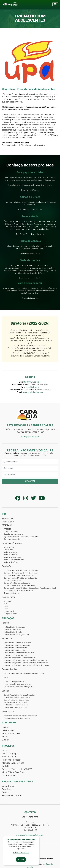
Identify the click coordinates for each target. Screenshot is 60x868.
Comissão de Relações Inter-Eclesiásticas (19, 576)
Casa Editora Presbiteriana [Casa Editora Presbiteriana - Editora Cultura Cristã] (13, 534)
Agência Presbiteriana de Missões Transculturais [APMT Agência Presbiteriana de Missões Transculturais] (21, 537)
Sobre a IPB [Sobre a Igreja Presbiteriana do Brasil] (8, 519)
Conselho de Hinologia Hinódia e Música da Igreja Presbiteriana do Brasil (30, 588)
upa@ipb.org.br (33, 387)
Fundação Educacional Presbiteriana (17, 718)
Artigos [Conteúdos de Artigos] (5, 737)
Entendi (21, 860)
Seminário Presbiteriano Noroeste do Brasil (19, 653)
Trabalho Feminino (11, 555)
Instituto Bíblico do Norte (13, 632)
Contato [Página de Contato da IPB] (6, 792)
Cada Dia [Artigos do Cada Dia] (6, 766)
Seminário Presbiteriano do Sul (15, 650)
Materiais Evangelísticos (13, 763)
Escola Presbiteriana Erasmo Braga (16, 700)
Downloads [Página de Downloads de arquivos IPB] (7, 789)
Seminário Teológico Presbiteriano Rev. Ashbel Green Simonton (26, 660)
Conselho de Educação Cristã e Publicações (20, 585)
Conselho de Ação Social (13, 580)
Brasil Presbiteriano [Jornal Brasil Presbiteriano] (11, 734)
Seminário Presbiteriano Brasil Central (17, 643)
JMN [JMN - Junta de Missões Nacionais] (6, 606)
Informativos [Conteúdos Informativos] (8, 730)
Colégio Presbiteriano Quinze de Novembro (19, 695)
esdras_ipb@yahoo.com (33, 392)
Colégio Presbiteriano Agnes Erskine (17, 697)
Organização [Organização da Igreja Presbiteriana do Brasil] (8, 522)
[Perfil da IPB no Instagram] (26, 498)
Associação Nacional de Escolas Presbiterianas (21, 716)
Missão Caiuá (9, 611)
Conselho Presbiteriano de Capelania (17, 583)
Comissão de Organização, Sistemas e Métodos (21, 570)
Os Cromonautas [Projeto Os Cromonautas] (10, 775)
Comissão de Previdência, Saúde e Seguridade (21, 573)
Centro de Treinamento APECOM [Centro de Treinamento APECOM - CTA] (17, 769)
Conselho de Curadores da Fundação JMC (19, 687)
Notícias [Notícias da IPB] (6, 727)
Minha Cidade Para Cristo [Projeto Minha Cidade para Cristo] (13, 772)
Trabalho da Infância (11, 562)
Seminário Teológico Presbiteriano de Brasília (20, 658)
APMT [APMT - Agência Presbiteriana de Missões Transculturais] (6, 604)
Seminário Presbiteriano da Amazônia (17, 645)
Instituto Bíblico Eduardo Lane (15, 627)
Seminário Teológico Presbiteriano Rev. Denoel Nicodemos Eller (26, 663)
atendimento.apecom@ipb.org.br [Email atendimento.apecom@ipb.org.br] (30, 835)
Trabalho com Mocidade (13, 557)
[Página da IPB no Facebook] (18, 498)
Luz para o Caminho (11, 531)
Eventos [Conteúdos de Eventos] (6, 740)
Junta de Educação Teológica (14, 682)
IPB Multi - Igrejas (10, 754)
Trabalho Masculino (11, 552)
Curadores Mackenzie (12, 539)
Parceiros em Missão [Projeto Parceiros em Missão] (12, 760)
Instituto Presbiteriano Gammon (15, 707)
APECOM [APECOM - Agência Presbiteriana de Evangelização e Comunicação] (7, 529)
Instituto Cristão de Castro (13, 629)
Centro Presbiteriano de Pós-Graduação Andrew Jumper (24, 673)
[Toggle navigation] (55, 4)
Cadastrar (30, 481)
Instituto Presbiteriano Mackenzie (16, 705)
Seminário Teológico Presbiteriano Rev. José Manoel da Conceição (27, 665)
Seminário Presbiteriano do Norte (16, 648)
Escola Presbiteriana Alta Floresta (16, 702)
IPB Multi (6, 750)
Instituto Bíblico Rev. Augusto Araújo (17, 635)
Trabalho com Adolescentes (14, 560)
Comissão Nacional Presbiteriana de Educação (20, 578)
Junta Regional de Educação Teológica (18, 684)
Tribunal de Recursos (12, 593)
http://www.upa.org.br (32, 382)
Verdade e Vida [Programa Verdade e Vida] (9, 786)
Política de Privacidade (13, 796)
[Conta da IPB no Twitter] (33, 498)
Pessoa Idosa (9, 550)
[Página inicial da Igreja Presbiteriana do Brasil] (11, 4)
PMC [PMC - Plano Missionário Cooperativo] (6, 609)
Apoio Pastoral (9, 547)
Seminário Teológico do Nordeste (16, 655)
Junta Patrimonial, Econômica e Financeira (19, 590)
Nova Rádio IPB (9, 757)
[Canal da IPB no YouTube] (42, 498)
